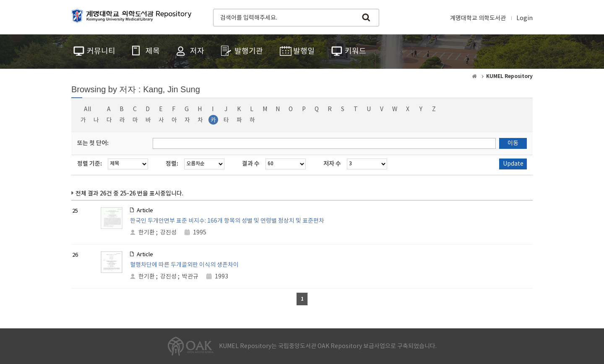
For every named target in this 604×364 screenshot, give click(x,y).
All (87, 109)
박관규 (190, 277)
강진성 (168, 233)
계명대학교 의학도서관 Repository (133, 17)
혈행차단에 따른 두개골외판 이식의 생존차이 (184, 265)
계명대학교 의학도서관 (478, 18)
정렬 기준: (90, 164)
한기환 (147, 233)
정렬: (172, 164)
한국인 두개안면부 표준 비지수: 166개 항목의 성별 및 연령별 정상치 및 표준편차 (227, 221)
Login (525, 18)
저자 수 (332, 164)
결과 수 (251, 164)
